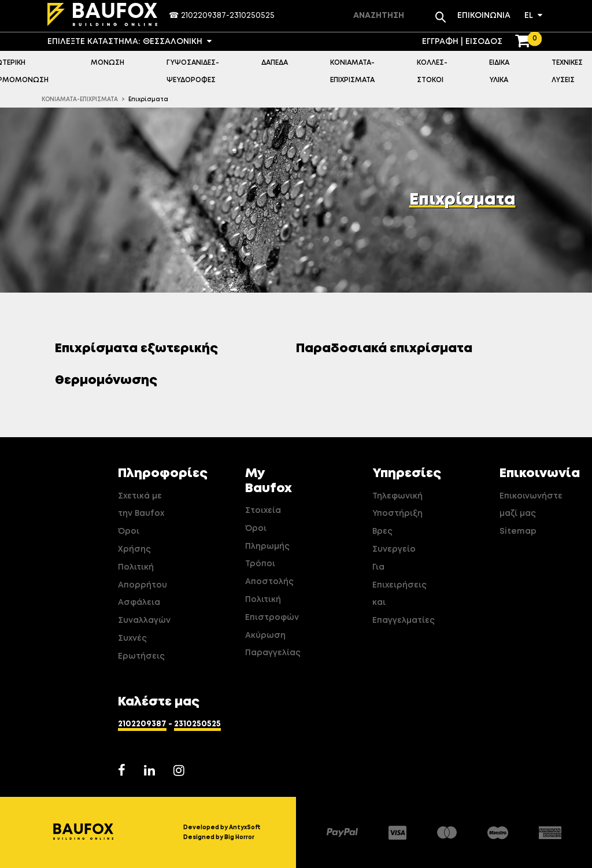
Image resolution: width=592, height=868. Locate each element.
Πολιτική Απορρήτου (143, 576)
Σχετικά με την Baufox (141, 505)
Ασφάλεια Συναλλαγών (143, 612)
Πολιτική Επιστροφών (271, 609)
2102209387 (203, 16)
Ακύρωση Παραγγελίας (271, 644)
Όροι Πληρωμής (267, 538)
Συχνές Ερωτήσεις (141, 647)
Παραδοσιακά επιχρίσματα (388, 349)
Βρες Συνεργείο (394, 540)
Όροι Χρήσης (134, 540)
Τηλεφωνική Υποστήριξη (397, 505)
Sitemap (518, 531)
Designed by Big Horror (219, 837)
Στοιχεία (263, 511)
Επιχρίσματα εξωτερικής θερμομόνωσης (136, 365)
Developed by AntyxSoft (222, 828)
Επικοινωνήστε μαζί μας (525, 505)
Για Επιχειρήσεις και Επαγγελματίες (398, 594)
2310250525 (252, 16)
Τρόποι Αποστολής (269, 573)
